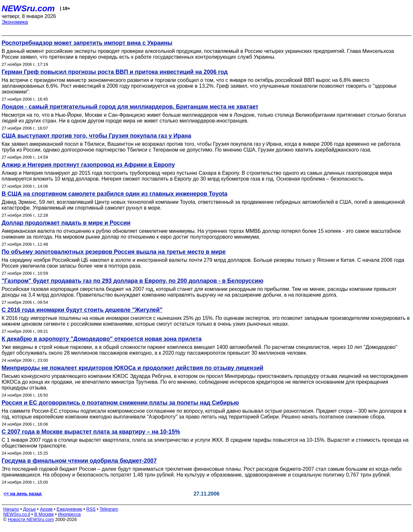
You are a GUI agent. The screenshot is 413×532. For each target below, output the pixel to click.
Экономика (15, 22)
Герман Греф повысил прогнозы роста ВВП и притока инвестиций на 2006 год (115, 72)
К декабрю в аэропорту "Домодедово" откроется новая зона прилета (102, 339)
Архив (46, 509)
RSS (91, 509)
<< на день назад (23, 494)
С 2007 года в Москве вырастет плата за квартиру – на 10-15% (91, 432)
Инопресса (70, 514)
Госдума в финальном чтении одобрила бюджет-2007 (79, 461)
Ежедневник (70, 509)
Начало (11, 509)
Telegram (109, 509)
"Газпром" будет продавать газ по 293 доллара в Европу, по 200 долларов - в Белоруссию (132, 281)
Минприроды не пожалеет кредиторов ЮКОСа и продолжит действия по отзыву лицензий (132, 368)
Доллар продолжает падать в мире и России (66, 223)
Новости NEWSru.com (31, 519)
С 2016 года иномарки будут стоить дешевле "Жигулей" (82, 310)
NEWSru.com (28, 8)
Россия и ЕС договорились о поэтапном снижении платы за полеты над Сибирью (120, 403)
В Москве (44, 514)
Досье (29, 509)
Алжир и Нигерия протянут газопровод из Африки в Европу (88, 165)
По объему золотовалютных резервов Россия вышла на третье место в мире (114, 252)
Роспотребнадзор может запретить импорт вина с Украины (87, 43)
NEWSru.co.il (17, 514)
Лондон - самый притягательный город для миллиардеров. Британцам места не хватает (130, 107)
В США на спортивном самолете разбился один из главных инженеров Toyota (115, 194)
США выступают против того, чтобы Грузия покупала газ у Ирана (96, 136)
